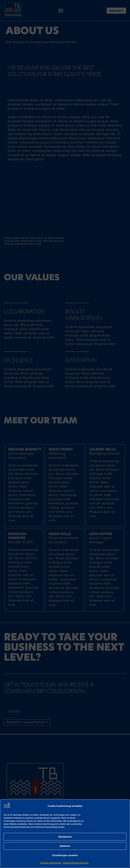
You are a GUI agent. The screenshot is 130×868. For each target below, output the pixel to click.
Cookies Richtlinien (51, 863)
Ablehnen (65, 846)
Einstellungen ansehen (65, 855)
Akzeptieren (65, 837)
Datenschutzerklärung (76, 863)
